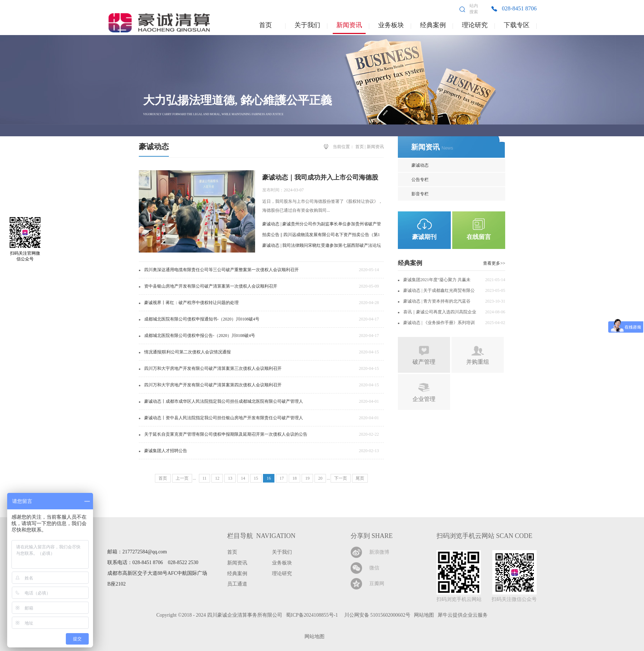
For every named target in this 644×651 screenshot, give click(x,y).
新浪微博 (379, 552)
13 (230, 478)
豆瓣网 (377, 584)
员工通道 (237, 584)
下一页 (341, 478)
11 (205, 478)
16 (269, 478)
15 (256, 478)
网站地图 (313, 637)
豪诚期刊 (424, 237)
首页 (265, 25)
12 (217, 478)
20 (320, 478)
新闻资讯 (375, 147)
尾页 (360, 478)
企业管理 (424, 399)
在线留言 (479, 237)
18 (294, 478)
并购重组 (478, 362)
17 (282, 478)
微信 (374, 568)
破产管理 (424, 362)
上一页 (182, 478)
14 (243, 478)
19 (307, 478)
